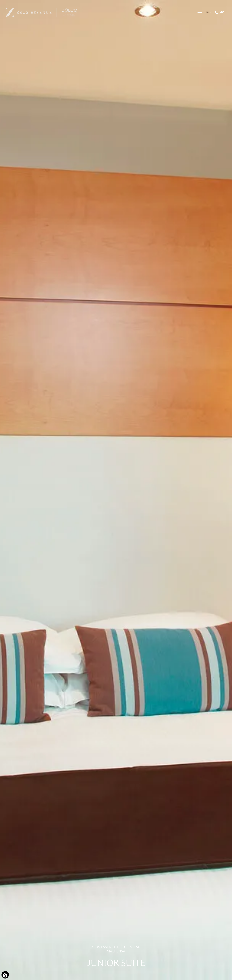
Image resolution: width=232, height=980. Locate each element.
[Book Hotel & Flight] (223, 16)
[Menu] (200, 16)
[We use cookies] (5, 975)
